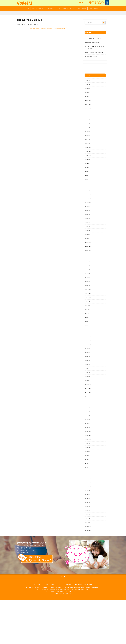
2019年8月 (88, 420)
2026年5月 (88, 81)
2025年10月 (88, 110)
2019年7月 (88, 424)
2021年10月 (88, 311)
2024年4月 (88, 185)
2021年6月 (88, 328)
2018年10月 (88, 462)
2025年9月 (88, 114)
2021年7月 (88, 323)
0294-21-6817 (98, 3)
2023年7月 (88, 223)
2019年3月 (88, 441)
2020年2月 (88, 395)
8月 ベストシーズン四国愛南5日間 (94, 52)
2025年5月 (88, 131)
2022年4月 (88, 286)
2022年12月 (88, 252)
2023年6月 (88, 227)
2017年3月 (88, 541)
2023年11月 (88, 206)
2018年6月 (88, 478)
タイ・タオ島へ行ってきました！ (94, 38)
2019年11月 (88, 407)
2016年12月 (88, 554)
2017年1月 (88, 550)
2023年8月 (88, 219)
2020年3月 (88, 390)
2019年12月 (88, 403)
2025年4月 (88, 135)
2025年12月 (88, 102)
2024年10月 (88, 160)
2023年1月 (88, 248)
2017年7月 (88, 524)
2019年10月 (88, 411)
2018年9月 (88, 466)
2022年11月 (88, 256)
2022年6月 (88, 277)
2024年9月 (88, 164)
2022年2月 (88, 294)
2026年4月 (88, 85)
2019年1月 (88, 449)
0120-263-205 (90, 66)
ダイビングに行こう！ (69, 8)
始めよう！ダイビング (38, 8)
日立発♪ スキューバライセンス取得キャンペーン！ (95, 47)
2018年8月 (88, 470)
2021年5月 (88, 332)
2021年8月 (88, 319)
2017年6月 (88, 529)
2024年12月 (88, 152)
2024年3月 (88, 190)
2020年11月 (88, 357)
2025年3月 (88, 139)
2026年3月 (88, 89)
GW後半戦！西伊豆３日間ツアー (94, 42)
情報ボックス (82, 8)
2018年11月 (88, 457)
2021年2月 (88, 344)
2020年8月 (88, 370)
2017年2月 (88, 545)
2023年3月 (88, 240)
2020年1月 (88, 399)
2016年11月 (88, 558)
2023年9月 (88, 215)
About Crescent (93, 8)
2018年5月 (88, 483)
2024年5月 (88, 181)
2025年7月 (88, 123)
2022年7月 (88, 273)
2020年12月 (88, 353)
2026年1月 (88, 97)
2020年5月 (88, 382)
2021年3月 (88, 340)
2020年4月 (88, 386)
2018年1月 (88, 499)
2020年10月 (88, 361)
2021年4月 (88, 336)
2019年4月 (88, 437)
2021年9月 (88, 315)
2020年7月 (88, 374)
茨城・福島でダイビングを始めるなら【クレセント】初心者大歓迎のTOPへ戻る (48, 29)
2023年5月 (88, 231)
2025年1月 (88, 148)
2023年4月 (88, 236)
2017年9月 (88, 516)
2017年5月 (88, 533)
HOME (20, 13)
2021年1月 (88, 349)
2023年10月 (88, 210)
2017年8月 (88, 520)
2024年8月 (88, 169)
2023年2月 (88, 244)
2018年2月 (88, 495)
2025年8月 (88, 118)
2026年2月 (88, 93)
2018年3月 (88, 491)
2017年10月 (88, 512)
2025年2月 (88, 143)
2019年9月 (88, 416)
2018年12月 (88, 453)
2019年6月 (88, 428)
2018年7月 (88, 474)
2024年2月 (88, 194)
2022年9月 (88, 265)
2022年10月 (88, 261)
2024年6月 (88, 177)
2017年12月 (88, 504)
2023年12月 (88, 202)
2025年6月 (88, 127)
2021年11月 (88, 307)
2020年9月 (88, 365)
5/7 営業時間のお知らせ (91, 57)
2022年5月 (88, 282)
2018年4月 (88, 487)
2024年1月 (88, 198)
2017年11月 (88, 508)
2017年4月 (88, 537)
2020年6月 (88, 378)
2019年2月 (88, 445)
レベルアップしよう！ (53, 8)
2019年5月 (88, 432)
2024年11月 (88, 156)
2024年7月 (88, 173)
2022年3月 (88, 290)
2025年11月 (88, 106)
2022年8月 (88, 269)
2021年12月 (88, 303)
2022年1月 (88, 298)
